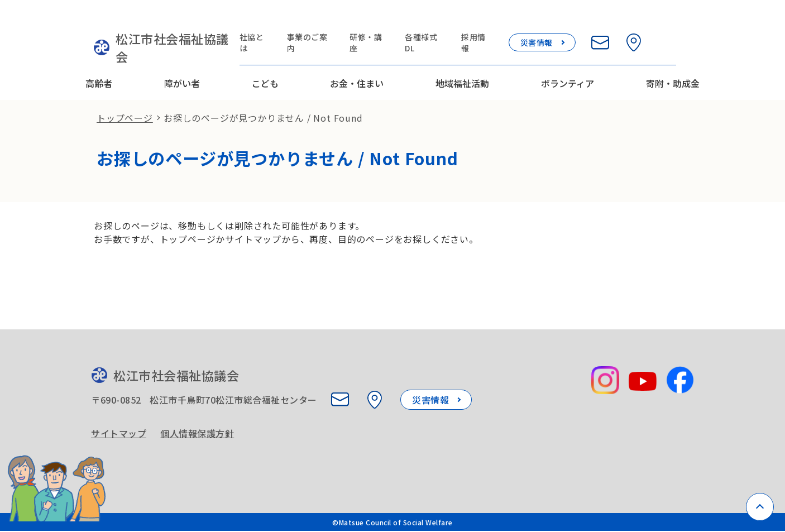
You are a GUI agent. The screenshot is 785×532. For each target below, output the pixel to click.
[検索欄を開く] (691, 23)
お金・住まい (357, 57)
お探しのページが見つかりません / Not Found (263, 98)
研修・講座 (391, 23)
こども (265, 57)
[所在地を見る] (657, 23)
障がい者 (182, 57)
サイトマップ (119, 421)
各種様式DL (447, 23)
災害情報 (560, 23)
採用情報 (500, 23)
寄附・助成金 (673, 57)
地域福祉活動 (462, 57)
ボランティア (568, 57)
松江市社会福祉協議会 (159, 31)
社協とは (275, 23)
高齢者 (99, 57)
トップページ (125, 98)
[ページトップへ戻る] (760, 507)
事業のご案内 (331, 23)
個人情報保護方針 (200, 421)
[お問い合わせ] (624, 23)
